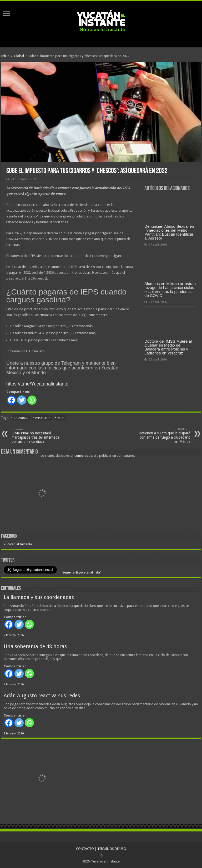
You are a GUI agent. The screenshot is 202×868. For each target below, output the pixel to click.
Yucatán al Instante (18, 544)
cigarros (21, 418)
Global (19, 56)
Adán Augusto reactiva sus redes (42, 696)
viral (61, 418)
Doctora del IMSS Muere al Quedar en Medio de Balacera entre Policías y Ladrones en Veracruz (168, 347)
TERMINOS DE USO (112, 849)
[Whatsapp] (32, 400)
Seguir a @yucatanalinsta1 (82, 572)
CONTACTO (85, 849)
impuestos (43, 418)
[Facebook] (11, 400)
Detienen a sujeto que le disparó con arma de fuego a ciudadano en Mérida (163, 436)
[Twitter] (22, 400)
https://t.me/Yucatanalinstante (37, 384)
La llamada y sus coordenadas (39, 597)
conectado (82, 456)
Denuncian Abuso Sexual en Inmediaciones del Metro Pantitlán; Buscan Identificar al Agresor (169, 232)
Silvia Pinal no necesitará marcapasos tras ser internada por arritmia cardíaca (39, 436)
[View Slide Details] (42, 494)
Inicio (5, 56)
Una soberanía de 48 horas (35, 646)
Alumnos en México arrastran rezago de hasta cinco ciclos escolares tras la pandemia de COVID (170, 290)
